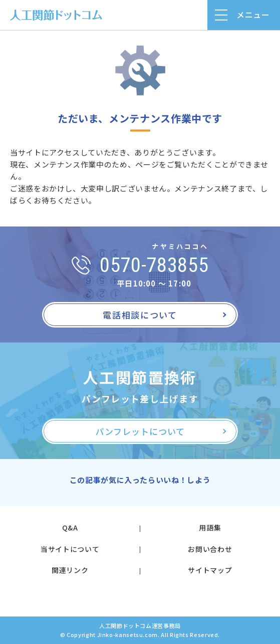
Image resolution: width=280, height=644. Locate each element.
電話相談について (140, 315)
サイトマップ (210, 570)
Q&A (70, 527)
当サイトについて (70, 549)
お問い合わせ (210, 549)
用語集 (210, 527)
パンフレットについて (140, 431)
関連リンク (70, 570)
